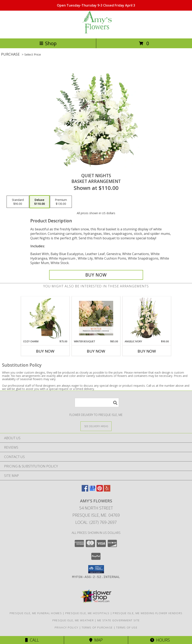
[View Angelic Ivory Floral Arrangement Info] (147, 318)
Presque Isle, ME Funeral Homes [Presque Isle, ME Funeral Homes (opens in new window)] (36, 613)
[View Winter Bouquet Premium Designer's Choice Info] (96, 318)
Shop (48, 43)
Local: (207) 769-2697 (96, 522)
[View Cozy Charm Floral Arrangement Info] (45, 318)
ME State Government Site (118, 620)
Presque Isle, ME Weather (73, 620)
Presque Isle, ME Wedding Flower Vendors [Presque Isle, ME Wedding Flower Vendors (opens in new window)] (148, 613)
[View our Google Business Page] (92, 490)
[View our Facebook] (85, 490)
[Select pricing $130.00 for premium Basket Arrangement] (61, 202)
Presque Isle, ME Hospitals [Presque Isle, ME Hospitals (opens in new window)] (87, 613)
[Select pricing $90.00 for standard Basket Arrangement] (18, 202)
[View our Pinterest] (100, 490)
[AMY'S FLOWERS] (96, 32)
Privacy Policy (66, 627)
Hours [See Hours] (160, 640)
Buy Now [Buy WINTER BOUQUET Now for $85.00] (96, 351)
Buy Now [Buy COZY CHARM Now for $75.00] (45, 351)
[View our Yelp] (107, 490)
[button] (96, 569)
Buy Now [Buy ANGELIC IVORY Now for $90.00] (147, 351)
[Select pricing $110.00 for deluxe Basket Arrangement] (40, 202)
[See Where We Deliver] (96, 426)
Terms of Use (127, 627)
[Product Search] (97, 403)
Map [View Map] (96, 640)
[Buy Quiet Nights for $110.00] (96, 275)
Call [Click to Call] (32, 640)
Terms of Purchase (97, 627)
